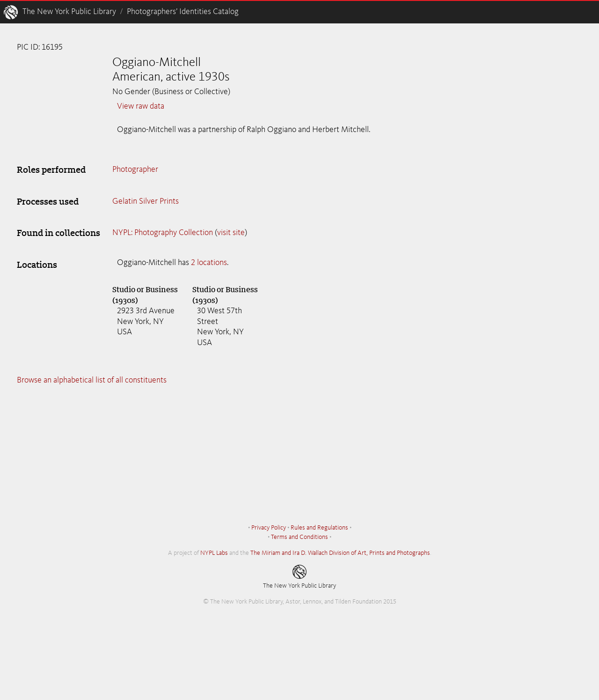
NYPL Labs (214, 553)
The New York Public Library (69, 12)
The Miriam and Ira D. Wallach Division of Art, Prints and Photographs (340, 553)
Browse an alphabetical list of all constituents (92, 380)
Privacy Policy (269, 528)
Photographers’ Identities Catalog (183, 12)
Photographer (135, 169)
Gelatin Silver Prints (146, 201)
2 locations (209, 263)
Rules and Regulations (319, 528)
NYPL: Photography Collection (163, 233)
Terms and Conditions (299, 537)
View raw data (141, 106)
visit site (231, 233)
